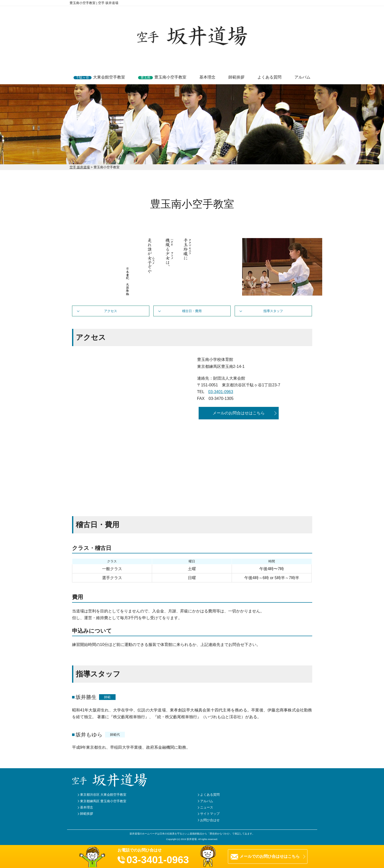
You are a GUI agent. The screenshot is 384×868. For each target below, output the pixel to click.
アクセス (111, 311)
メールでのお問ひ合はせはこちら (270, 856)
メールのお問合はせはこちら (239, 413)
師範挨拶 (236, 77)
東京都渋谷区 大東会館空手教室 (103, 795)
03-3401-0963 (221, 392)
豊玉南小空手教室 (162, 77)
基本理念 (207, 77)
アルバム (302, 77)
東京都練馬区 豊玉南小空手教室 (103, 801)
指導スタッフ (273, 311)
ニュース (207, 807)
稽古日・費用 (192, 311)
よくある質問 (269, 77)
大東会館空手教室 (99, 77)
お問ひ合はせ (210, 820)
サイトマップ (210, 814)
